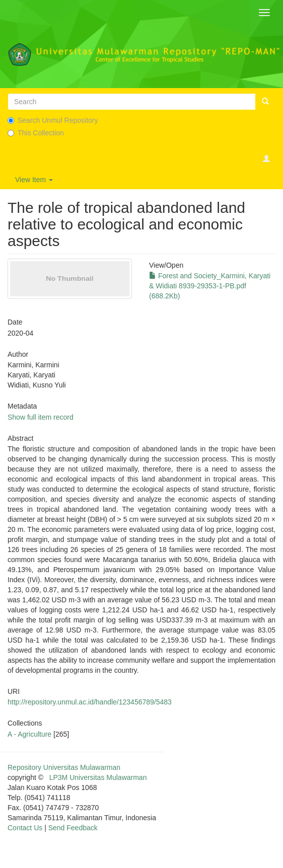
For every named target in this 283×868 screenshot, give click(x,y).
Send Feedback (73, 828)
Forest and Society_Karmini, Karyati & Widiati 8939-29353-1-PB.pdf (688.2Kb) (210, 286)
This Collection (36, 133)
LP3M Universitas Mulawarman (98, 777)
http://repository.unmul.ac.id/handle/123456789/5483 (90, 702)
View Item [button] (34, 180)
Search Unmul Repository (53, 120)
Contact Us (25, 828)
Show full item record (41, 417)
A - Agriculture (29, 734)
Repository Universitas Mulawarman (64, 767)
